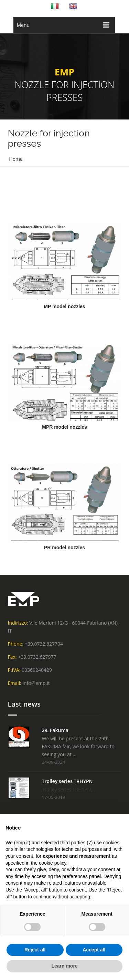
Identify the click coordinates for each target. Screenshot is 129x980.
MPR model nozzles (64, 427)
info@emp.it (36, 683)
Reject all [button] (35, 950)
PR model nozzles (64, 548)
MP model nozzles (64, 306)
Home (16, 159)
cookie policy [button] (52, 863)
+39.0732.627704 (44, 644)
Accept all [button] (94, 950)
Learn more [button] (64, 966)
